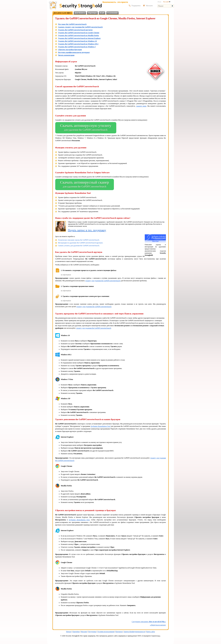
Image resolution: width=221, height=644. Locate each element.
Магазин (84, 632)
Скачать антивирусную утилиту (86, 128)
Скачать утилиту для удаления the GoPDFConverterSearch (80, 27)
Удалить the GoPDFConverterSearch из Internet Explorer (79, 38)
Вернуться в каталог (158, 625)
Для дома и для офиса (63, 13)
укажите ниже (141, 106)
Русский (167, 2)
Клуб (102, 13)
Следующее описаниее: (149, 622)
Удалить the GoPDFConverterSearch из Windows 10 (77, 41)
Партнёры (76, 632)
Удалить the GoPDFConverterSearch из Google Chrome (79, 33)
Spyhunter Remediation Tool (100, 426)
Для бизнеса (80, 13)
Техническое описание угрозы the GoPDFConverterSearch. (79, 240)
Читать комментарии (66, 55)
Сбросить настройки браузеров (70, 50)
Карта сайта (151, 632)
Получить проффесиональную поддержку (74, 52)
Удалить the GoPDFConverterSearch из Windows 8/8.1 (78, 44)
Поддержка (92, 632)
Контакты (119, 632)
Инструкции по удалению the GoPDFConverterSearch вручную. (81, 243)
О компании (112, 13)
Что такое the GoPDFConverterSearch (72, 24)
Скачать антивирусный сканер (85, 184)
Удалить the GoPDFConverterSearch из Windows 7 (77, 47)
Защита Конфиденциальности (134, 632)
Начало (69, 632)
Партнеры (92, 13)
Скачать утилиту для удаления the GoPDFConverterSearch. (79, 246)
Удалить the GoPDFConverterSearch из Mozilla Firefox (79, 35)
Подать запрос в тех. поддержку (87, 230)
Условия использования (106, 632)
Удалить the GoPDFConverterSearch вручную (75, 30)
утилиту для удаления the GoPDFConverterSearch (103, 281)
